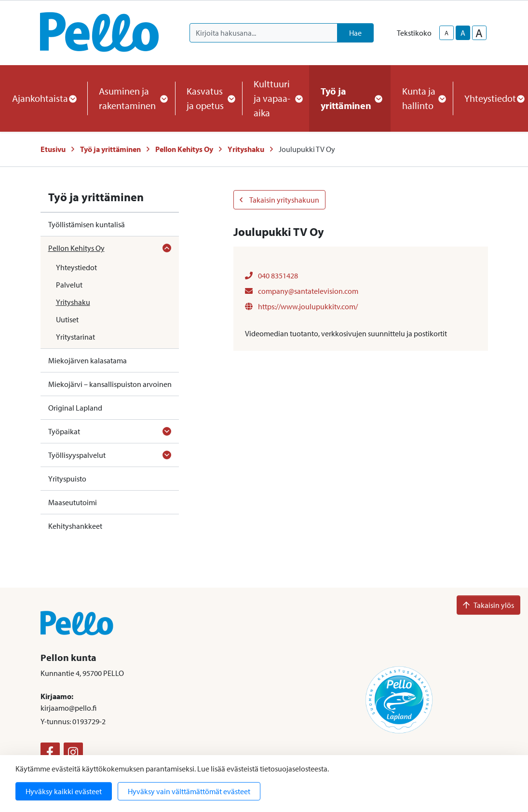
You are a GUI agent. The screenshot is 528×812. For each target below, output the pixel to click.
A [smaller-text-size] (447, 33)
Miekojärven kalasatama (88, 360)
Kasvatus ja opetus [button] (209, 98)
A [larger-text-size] (479, 33)
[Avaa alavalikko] (167, 248)
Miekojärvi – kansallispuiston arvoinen (110, 384)
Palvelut (69, 285)
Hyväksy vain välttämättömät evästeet (189, 791)
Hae (355, 33)
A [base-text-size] (463, 33)
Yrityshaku (246, 149)
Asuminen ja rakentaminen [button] (131, 98)
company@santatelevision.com (302, 291)
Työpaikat (64, 431)
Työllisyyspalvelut (77, 455)
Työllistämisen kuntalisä (87, 224)
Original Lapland (75, 408)
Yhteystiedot (76, 267)
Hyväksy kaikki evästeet (64, 791)
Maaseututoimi (73, 502)
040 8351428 (271, 275)
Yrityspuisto (67, 479)
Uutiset (67, 319)
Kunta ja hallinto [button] (422, 98)
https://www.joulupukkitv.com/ (301, 306)
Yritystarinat (75, 337)
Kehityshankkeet (75, 526)
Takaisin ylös (488, 605)
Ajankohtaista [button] (44, 98)
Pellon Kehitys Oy (184, 149)
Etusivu (53, 149)
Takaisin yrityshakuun (279, 200)
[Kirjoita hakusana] (264, 33)
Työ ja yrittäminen (110, 149)
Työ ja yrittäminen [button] (350, 98)
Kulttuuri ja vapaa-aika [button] (276, 98)
